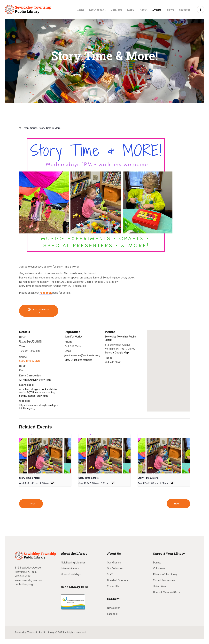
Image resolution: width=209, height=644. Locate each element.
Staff (110, 574)
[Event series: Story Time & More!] (52, 483)
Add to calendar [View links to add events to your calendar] (41, 309)
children (54, 389)
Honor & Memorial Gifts (166, 592)
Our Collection (115, 568)
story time (43, 396)
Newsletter (113, 608)
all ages (35, 389)
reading (50, 393)
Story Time (45, 380)
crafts (22, 393)
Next (177, 504)
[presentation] (45, 454)
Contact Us (113, 586)
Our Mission (114, 563)
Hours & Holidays (71, 574)
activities (24, 389)
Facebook (113, 614)
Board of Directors (118, 580)
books (44, 389)
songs (23, 396)
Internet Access (70, 568)
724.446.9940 (23, 576)
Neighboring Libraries (73, 563)
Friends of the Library (165, 574)
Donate (157, 563)
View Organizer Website (78, 360)
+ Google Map (121, 353)
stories (31, 396)
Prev (33, 504)
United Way (159, 586)
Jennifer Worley (74, 337)
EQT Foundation (36, 393)
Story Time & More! (30, 361)
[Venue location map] (169, 371)
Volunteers (159, 568)
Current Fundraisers (164, 580)
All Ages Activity (28, 380)
